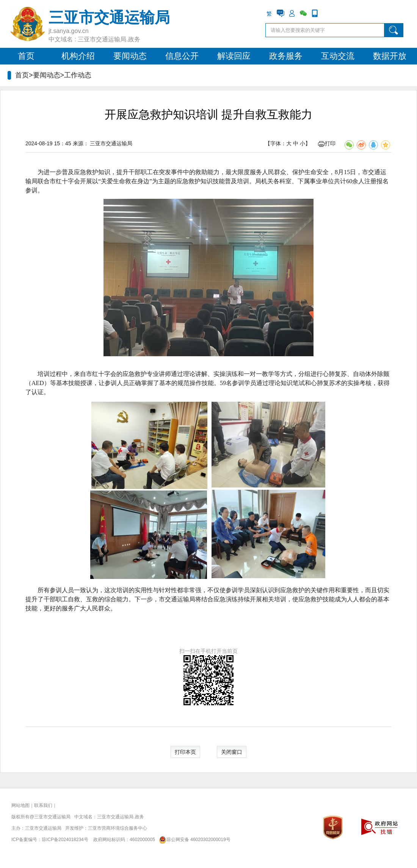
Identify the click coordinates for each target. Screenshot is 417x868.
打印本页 (185, 752)
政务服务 (286, 56)
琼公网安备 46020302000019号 (193, 840)
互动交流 (338, 56)
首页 (26, 56)
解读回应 (234, 56)
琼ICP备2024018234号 (65, 840)
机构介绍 (78, 56)
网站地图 (20, 805)
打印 (327, 143)
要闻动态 (130, 56)
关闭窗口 (232, 752)
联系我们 (43, 805)
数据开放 (390, 56)
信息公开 (182, 56)
